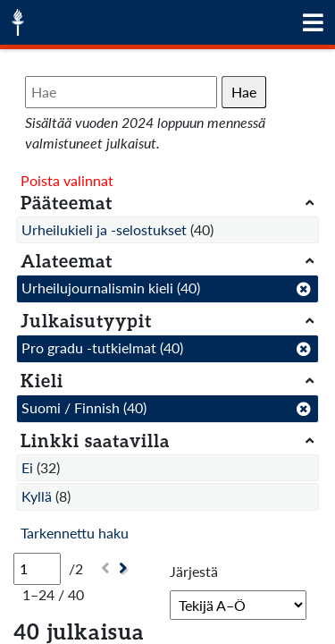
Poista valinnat (67, 180)
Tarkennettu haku (75, 533)
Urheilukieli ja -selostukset (104, 229)
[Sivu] (37, 569)
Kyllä (37, 496)
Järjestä (194, 571)
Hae (244, 92)
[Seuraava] (126, 568)
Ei (27, 467)
